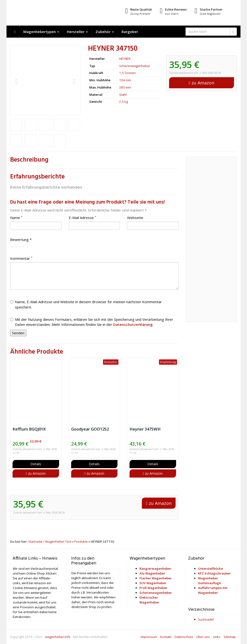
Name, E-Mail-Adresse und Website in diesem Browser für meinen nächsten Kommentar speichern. (86, 304)
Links (217, 637)
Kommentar (21, 258)
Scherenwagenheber (135, 66)
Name (16, 218)
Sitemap (230, 637)
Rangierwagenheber (155, 569)
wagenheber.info (58, 637)
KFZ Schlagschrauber (214, 573)
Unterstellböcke (210, 569)
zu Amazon (202, 83)
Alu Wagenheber (152, 573)
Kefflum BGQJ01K (29, 429)
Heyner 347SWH (145, 429)
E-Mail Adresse (82, 218)
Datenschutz (184, 637)
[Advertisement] (211, 242)
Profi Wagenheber (153, 588)
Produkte (81, 541)
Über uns (203, 637)
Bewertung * (21, 240)
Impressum (149, 637)
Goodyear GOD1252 (90, 429)
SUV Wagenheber (153, 583)
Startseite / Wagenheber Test (50, 541)
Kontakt (166, 637)
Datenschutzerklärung (133, 324)
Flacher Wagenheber (156, 578)
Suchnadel (206, 619)
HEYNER (125, 59)
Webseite (135, 218)
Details (36, 464)
